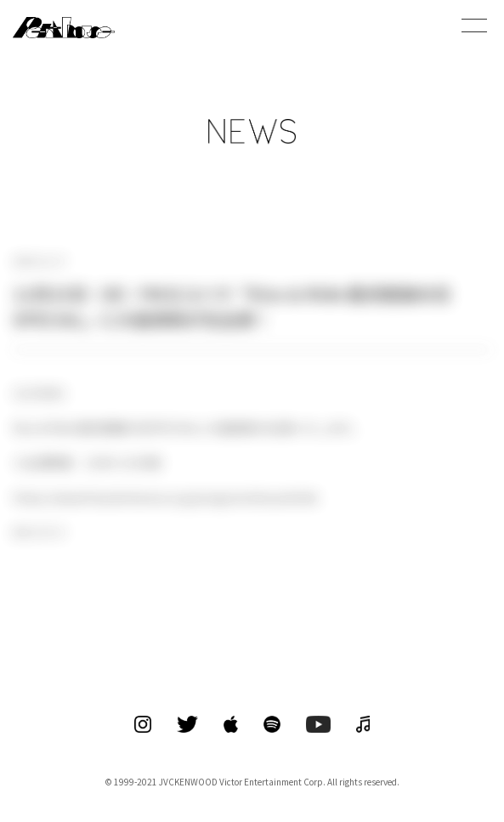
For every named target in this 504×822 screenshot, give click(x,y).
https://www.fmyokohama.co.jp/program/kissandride (165, 497)
